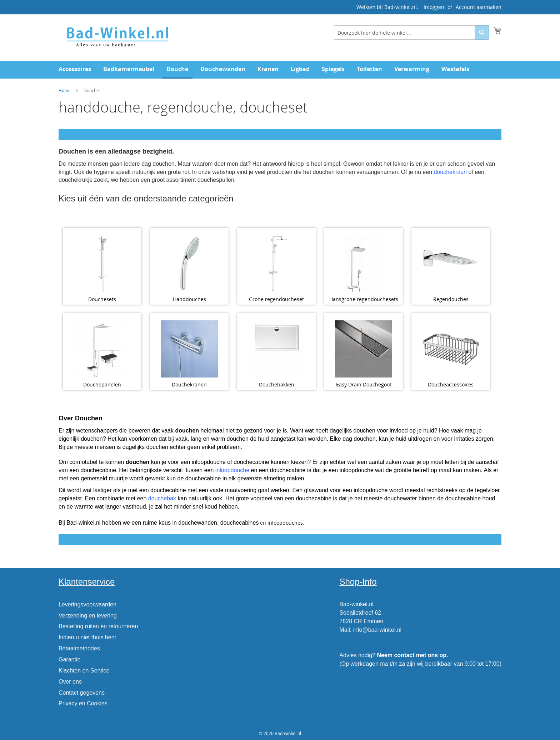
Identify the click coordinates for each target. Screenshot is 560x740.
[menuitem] (75, 69)
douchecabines (240, 523)
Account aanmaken (479, 7)
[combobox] (411, 32)
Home (65, 90)
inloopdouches (285, 523)
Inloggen (434, 7)
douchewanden (198, 523)
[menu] (280, 70)
